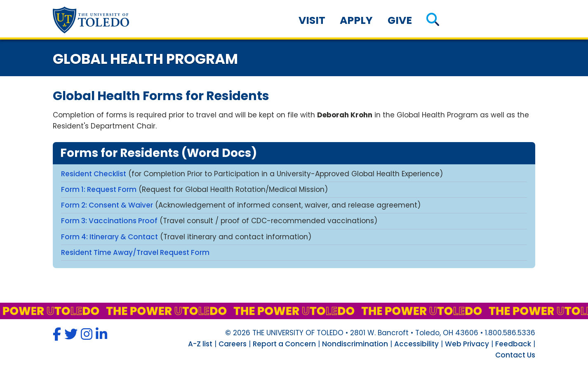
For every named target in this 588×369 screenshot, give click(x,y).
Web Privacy (467, 344)
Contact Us (515, 355)
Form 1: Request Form (99, 189)
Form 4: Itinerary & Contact (109, 237)
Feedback (513, 344)
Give (400, 20)
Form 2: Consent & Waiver (107, 205)
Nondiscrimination (355, 344)
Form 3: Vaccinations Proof (109, 221)
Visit (312, 20)
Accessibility (416, 344)
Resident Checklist (94, 174)
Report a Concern (284, 344)
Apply (356, 20)
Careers (233, 344)
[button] (433, 20)
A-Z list (200, 344)
